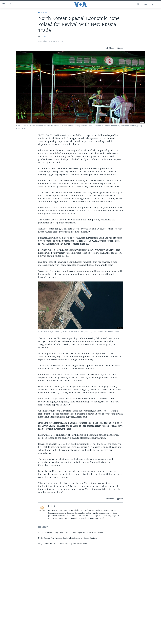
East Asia (43, 13)
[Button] (110, 48)
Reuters (44, 37)
